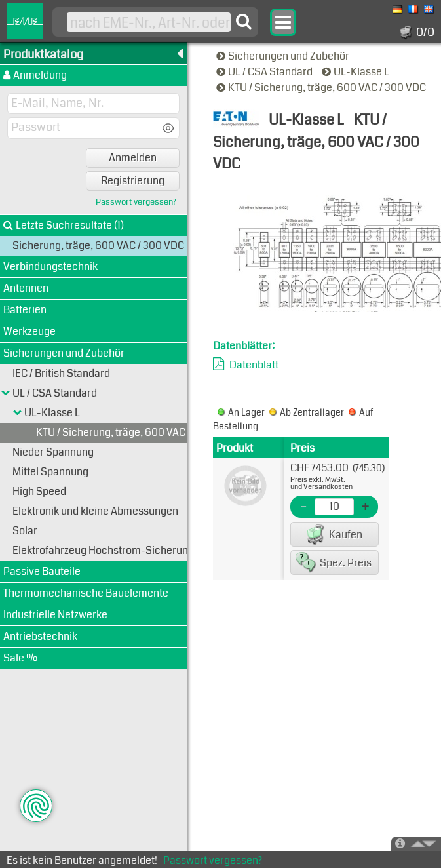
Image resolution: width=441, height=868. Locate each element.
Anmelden (133, 158)
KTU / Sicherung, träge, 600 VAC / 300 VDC (322, 88)
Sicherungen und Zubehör (284, 56)
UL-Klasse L (356, 72)
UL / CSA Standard (265, 72)
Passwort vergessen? (136, 202)
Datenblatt (254, 365)
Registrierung (133, 181)
